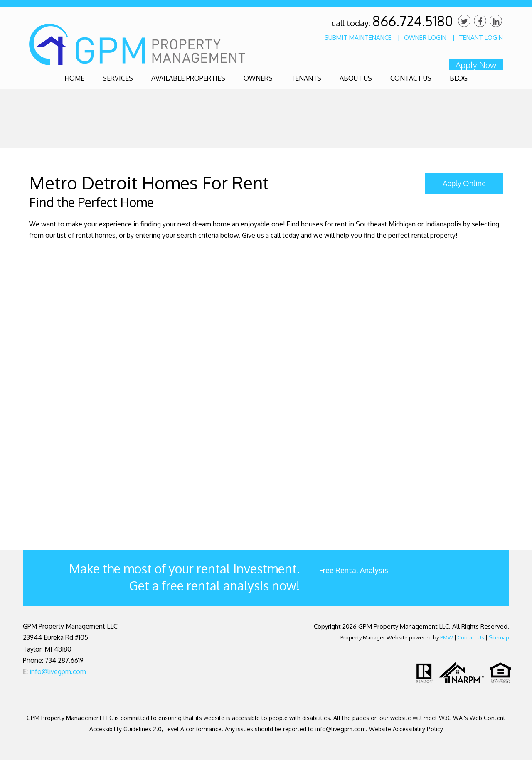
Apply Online (464, 183)
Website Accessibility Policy (406, 729)
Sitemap (499, 637)
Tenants (306, 78)
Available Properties (188, 78)
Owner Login (425, 38)
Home (74, 78)
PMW (447, 637)
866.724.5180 (413, 21)
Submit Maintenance (358, 38)
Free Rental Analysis (353, 570)
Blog (459, 78)
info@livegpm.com (58, 671)
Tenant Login (481, 38)
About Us (356, 78)
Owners (258, 78)
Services (118, 78)
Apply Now (476, 65)
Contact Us (411, 78)
